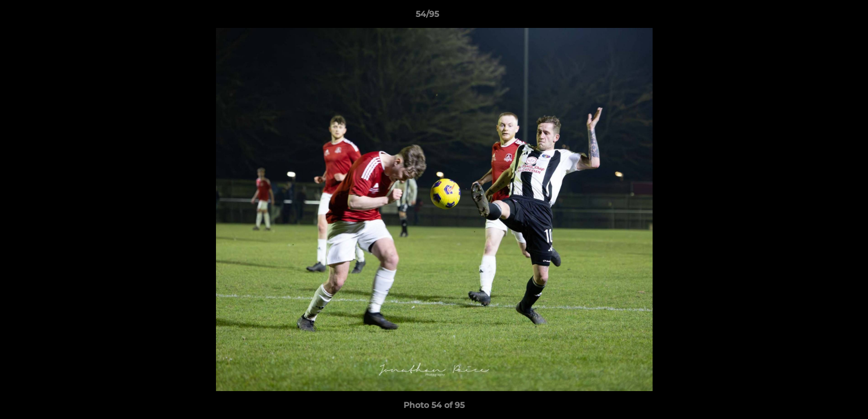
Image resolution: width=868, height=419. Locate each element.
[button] (819, 17)
